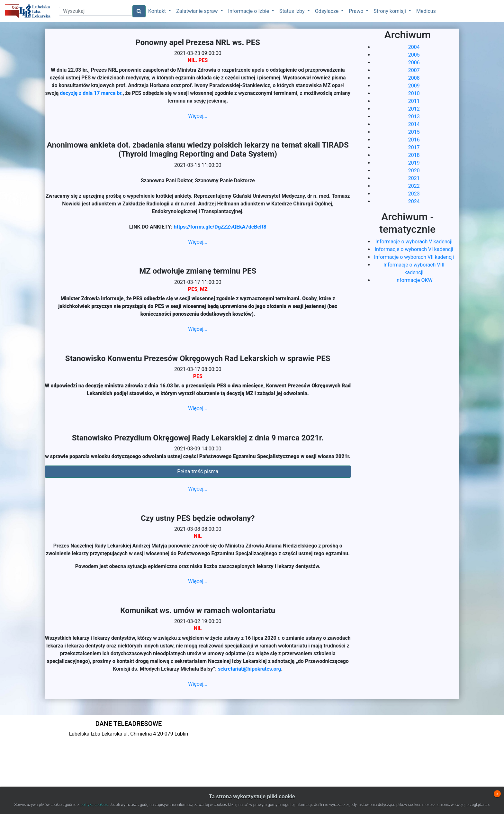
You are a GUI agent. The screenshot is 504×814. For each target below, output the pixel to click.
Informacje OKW (414, 280)
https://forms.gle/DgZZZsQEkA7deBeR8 (220, 227)
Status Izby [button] (292, 11)
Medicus (426, 11)
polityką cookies (94, 805)
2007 (414, 70)
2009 (414, 86)
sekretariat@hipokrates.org (250, 669)
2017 (414, 147)
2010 (414, 93)
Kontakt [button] (158, 11)
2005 (414, 55)
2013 (414, 117)
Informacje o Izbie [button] (249, 11)
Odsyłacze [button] (328, 11)
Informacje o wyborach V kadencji (414, 242)
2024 (414, 201)
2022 (414, 186)
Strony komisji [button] (390, 11)
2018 (414, 155)
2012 (414, 109)
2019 (414, 163)
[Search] (96, 11)
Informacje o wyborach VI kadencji (414, 249)
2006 (414, 63)
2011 (414, 101)
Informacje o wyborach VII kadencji (414, 257)
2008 (414, 78)
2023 (414, 194)
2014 (414, 124)
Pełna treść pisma (198, 471)
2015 (414, 132)
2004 (414, 47)
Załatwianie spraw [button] (198, 11)
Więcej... (198, 116)
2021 (414, 178)
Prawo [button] (357, 11)
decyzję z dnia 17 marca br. (91, 93)
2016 (414, 140)
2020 (414, 171)
